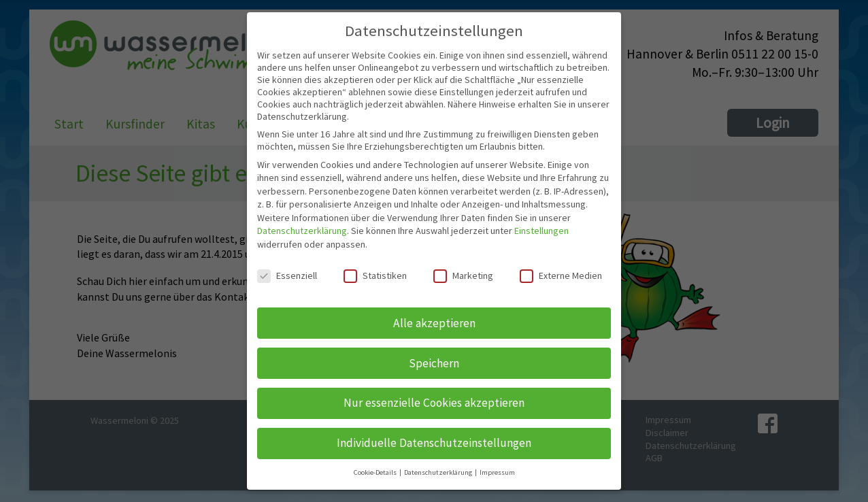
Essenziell (287, 275)
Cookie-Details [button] (376, 472)
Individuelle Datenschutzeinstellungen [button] (434, 443)
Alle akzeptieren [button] (434, 323)
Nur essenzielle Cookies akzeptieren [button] (434, 403)
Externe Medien (561, 275)
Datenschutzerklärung (302, 231)
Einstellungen (541, 231)
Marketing (463, 275)
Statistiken (375, 275)
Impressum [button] (497, 472)
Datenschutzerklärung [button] (439, 472)
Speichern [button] (434, 363)
